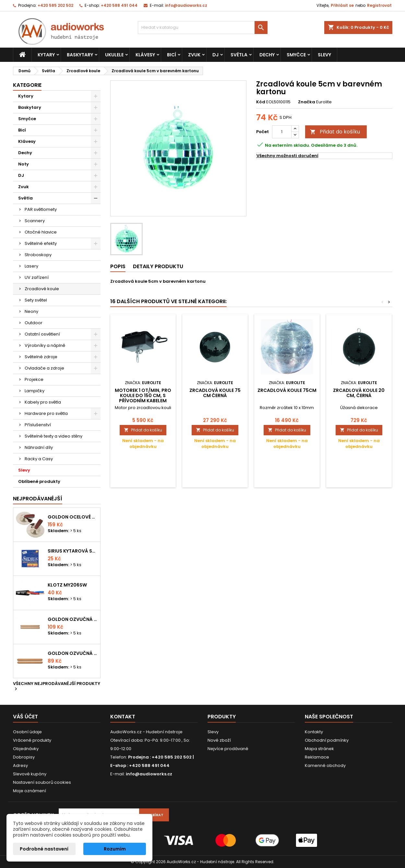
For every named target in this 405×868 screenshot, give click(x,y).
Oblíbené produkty (39, 481)
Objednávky (26, 749)
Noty (24, 164)
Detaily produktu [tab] (158, 266)
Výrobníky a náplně (45, 345)
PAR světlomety (41, 209)
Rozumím (115, 849)
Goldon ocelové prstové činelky (73, 517)
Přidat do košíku (335, 132)
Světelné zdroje (41, 357)
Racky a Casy (39, 459)
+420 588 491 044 (119, 5)
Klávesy (145, 55)
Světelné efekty (41, 243)
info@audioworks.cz (186, 5)
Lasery (31, 266)
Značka (307, 102)
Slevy (324, 55)
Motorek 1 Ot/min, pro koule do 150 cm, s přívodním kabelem (143, 395)
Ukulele (114, 55)
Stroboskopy (38, 255)
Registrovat (379, 5)
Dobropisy (24, 757)
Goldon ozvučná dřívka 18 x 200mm (73, 619)
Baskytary (80, 55)
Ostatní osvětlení (42, 334)
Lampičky (35, 391)
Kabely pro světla (43, 402)
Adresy (20, 765)
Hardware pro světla (46, 413)
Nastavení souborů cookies (42, 782)
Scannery (35, 221)
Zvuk (194, 55)
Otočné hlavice (41, 232)
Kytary (46, 55)
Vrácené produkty (32, 740)
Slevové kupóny (30, 774)
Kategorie (27, 85)
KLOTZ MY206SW (67, 585)
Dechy (267, 55)
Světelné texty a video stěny (54, 436)
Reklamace (317, 757)
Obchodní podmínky (327, 740)
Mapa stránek (319, 749)
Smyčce (296, 55)
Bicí (172, 55)
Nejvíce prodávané (228, 749)
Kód (261, 102)
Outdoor (34, 323)
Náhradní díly (39, 447)
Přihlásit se (342, 5)
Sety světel (36, 300)
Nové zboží (219, 740)
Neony (31, 311)
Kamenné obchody (325, 765)
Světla (239, 55)
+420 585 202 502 (55, 5)
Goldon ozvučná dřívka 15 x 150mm (73, 653)
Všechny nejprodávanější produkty (57, 687)
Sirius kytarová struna (73, 551)
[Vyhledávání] (203, 28)
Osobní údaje (27, 732)
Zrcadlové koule (42, 289)
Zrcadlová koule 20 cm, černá (359, 393)
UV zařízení (37, 277)
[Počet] (282, 132)
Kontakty (314, 732)
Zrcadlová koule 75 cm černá (215, 393)
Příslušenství (38, 425)
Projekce (34, 379)
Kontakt (123, 717)
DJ (215, 55)
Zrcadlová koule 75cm (287, 390)
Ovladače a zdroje (44, 368)
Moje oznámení (30, 791)
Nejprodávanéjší (38, 499)
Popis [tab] (118, 266)
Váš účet (25, 717)
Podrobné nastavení (44, 849)
